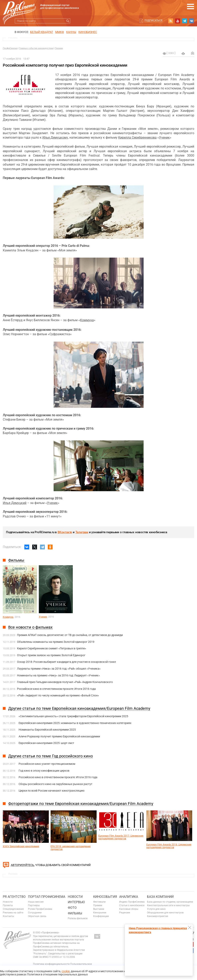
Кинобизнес (88, 32)
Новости (8, 902)
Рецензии (125, 913)
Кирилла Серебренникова (137, 137)
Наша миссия (36, 902)
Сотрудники (35, 913)
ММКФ (60, 32)
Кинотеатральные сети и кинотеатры (168, 905)
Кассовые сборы (129, 909)
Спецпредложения (13, 909)
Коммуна (87, 320)
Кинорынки (100, 913)
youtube (178, 21)
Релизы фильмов (78, 918)
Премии (59, 48)
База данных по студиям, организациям (170, 902)
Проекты (8, 905)
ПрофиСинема (10, 48)
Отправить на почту (193, 53)
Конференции (101, 916)
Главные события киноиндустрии (36, 48)
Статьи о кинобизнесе (132, 905)
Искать (68, 21)
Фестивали (99, 902)
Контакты (8, 916)
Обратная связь (37, 916)
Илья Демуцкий (15, 503)
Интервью (76, 902)
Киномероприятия (158, 916)
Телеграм (82, 532)
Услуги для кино (156, 909)
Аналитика (129, 897)
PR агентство (14, 897)
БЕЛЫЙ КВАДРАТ (42, 32)
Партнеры (34, 905)
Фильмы (75, 913)
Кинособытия (105, 897)
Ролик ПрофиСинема (40, 909)
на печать (183, 54)
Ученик (164, 137)
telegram (185, 21)
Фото (72, 908)
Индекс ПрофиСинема (132, 902)
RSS (171, 21)
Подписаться (153, 20)
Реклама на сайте (13, 913)
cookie (66, 971)
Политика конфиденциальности (51, 964)
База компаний (160, 897)
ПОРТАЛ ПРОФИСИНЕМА (47, 897)
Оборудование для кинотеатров (165, 913)
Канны (71, 32)
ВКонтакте (65, 532)
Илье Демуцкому (55, 137)
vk (192, 21)
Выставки (99, 909)
